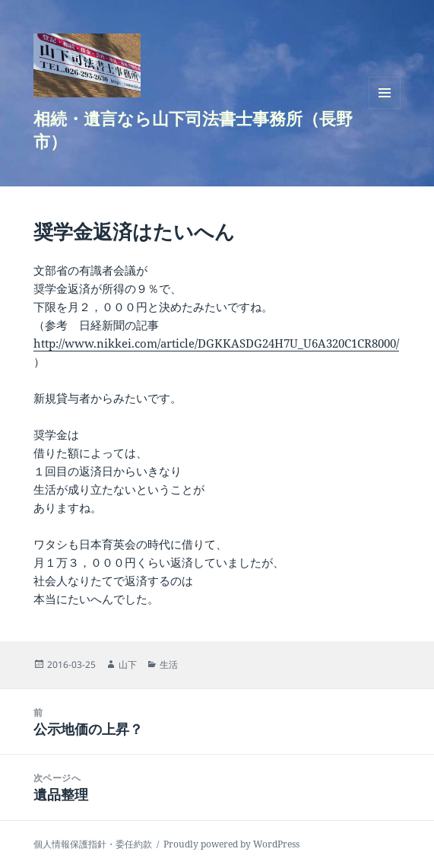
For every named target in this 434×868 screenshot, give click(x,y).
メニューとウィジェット (385, 108)
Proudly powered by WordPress (231, 844)
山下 (128, 665)
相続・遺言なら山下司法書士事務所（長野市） (193, 129)
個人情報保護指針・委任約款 (93, 844)
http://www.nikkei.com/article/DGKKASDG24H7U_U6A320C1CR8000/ (216, 343)
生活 (169, 665)
